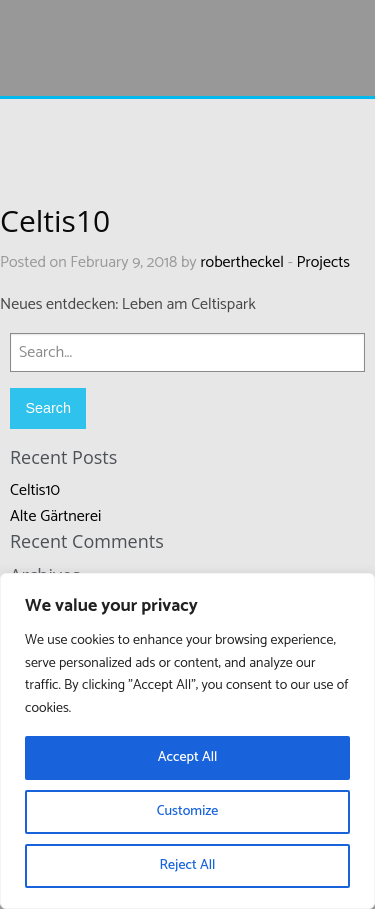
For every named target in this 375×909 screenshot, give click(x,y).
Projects (324, 262)
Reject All (188, 865)
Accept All (188, 757)
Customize (188, 811)
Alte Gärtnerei (55, 516)
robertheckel (242, 262)
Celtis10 (35, 490)
